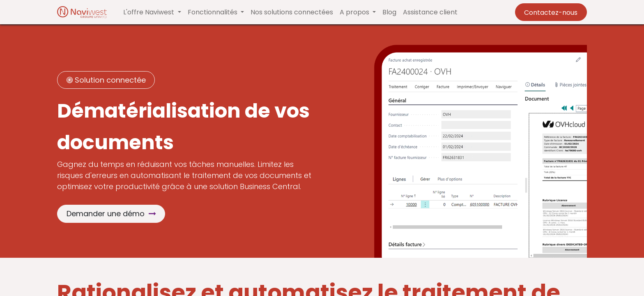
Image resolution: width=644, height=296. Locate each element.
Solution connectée (106, 80)
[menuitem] (292, 12)
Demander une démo (111, 214)
